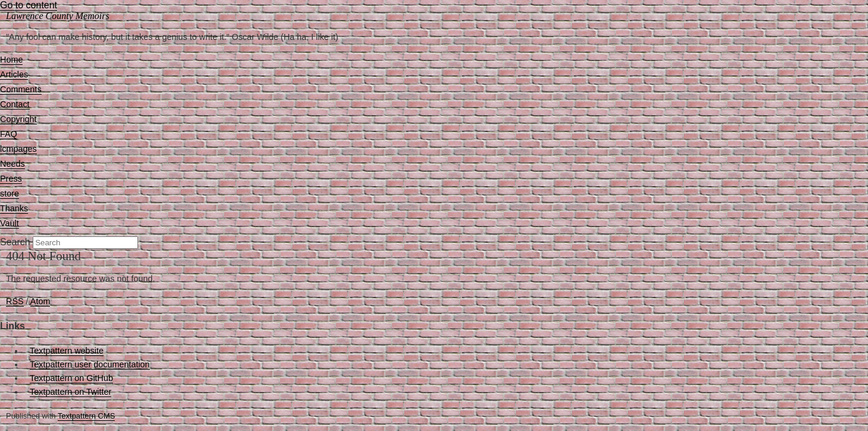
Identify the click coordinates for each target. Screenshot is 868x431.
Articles (14, 74)
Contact (15, 104)
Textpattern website (67, 351)
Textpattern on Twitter (70, 392)
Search (15, 242)
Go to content (29, 5)
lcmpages (18, 149)
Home (11, 60)
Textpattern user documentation (90, 364)
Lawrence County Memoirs (58, 16)
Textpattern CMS (86, 416)
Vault (10, 223)
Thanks (14, 208)
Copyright (18, 119)
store (10, 193)
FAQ (9, 134)
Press (11, 179)
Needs (12, 164)
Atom (40, 301)
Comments (21, 89)
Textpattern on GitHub (71, 378)
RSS (15, 301)
